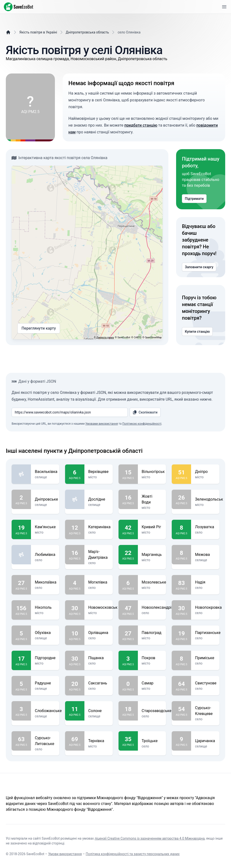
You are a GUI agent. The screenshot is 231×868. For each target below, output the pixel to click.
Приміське (205, 658)
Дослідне (99, 499)
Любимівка (45, 555)
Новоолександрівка (160, 608)
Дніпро (205, 472)
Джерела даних (105, 337)
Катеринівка (99, 527)
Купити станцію (197, 332)
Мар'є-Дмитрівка (99, 555)
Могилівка (99, 582)
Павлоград (152, 633)
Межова (205, 555)
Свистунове (206, 683)
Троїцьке (152, 741)
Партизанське (208, 633)
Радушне (45, 683)
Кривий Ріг (152, 527)
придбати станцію (141, 125)
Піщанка (99, 658)
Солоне (99, 711)
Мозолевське (154, 582)
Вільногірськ (153, 472)
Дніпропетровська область (87, 32)
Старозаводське (157, 711)
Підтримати (194, 199)
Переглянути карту (39, 328)
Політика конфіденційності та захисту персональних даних (133, 854)
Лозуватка (205, 527)
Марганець (152, 555)
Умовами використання (102, 424)
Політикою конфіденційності (142, 424)
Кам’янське (45, 527)
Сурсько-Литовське (45, 741)
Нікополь (45, 608)
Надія (205, 582)
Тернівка (99, 741)
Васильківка (46, 472)
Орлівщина (99, 633)
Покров (152, 658)
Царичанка (205, 741)
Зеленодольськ (209, 499)
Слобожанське (48, 711)
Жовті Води (152, 499)
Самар (152, 683)
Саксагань (99, 683)
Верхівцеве (99, 472)
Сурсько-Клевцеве (205, 711)
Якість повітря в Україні (38, 32)
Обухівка (45, 633)
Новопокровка (208, 608)
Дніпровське (46, 499)
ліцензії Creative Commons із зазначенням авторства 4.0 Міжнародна (150, 838)
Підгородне (45, 658)
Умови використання (65, 854)
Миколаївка (46, 582)
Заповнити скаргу (199, 267)
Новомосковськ (103, 608)
